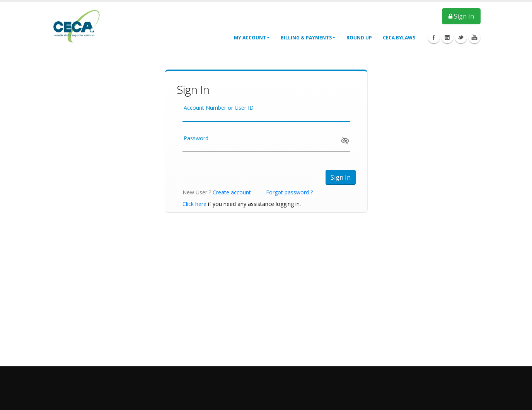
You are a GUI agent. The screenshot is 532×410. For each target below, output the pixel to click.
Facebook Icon (434, 37)
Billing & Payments (308, 38)
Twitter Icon (461, 37)
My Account (252, 38)
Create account (232, 192)
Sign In (461, 16)
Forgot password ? (289, 192)
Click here (194, 204)
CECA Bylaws (399, 38)
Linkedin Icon (447, 37)
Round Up (359, 38)
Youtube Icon (474, 37)
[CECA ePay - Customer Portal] (77, 26)
